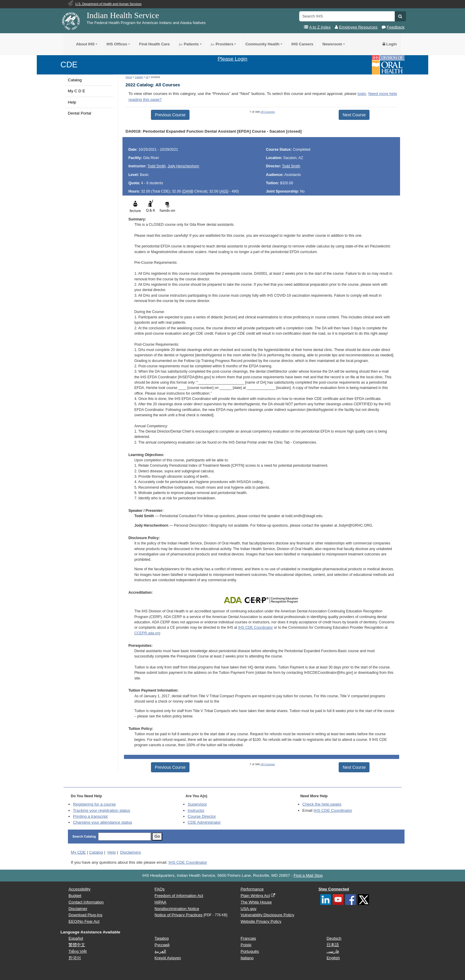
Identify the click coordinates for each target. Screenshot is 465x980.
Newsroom (332, 44)
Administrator (204, 822)
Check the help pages (322, 804)
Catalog (75, 80)
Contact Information (86, 902)
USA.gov (249, 909)
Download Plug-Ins (85, 915)
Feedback (396, 27)
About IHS (85, 44)
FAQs (160, 889)
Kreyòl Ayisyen (168, 958)
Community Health (262, 44)
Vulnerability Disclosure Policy (267, 915)
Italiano (247, 958)
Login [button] (390, 44)
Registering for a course (94, 804)
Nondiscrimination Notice (177, 909)
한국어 (75, 958)
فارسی (333, 951)
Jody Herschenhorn (183, 166)
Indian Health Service (123, 15)
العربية (160, 951)
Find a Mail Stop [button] (308, 875)
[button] (400, 16)
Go (157, 836)
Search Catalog (84, 836)
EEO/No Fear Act (84, 921)
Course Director (202, 816)
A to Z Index (320, 27)
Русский (162, 945)
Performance (252, 889)
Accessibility (79, 889)
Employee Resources (358, 27)
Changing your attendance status (103, 822)
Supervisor (197, 804)
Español (76, 938)
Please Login (232, 59)
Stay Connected (334, 889)
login (362, 94)
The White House (256, 902)
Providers (222, 44)
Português (250, 951)
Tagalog (162, 938)
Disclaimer (78, 909)
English (333, 958)
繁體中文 (77, 945)
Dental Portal (80, 113)
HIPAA (160, 902)
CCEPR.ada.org (147, 633)
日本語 (333, 945)
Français (248, 938)
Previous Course (170, 115)
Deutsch (334, 938)
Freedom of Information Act (179, 896)
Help (72, 102)
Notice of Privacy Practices (179, 915)
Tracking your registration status (102, 810)
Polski (246, 945)
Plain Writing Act (255, 896)
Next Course (354, 115)
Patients (189, 44)
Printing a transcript (90, 816)
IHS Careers (302, 44)
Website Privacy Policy (261, 921)
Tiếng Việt (78, 951)
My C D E (77, 91)
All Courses (268, 112)
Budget (75, 896)
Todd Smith (156, 166)
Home (129, 77)
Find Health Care (154, 44)
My (78, 852)
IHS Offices (117, 44)
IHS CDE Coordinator (255, 628)
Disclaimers (130, 852)
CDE (69, 65)
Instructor (196, 810)
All (147, 77)
